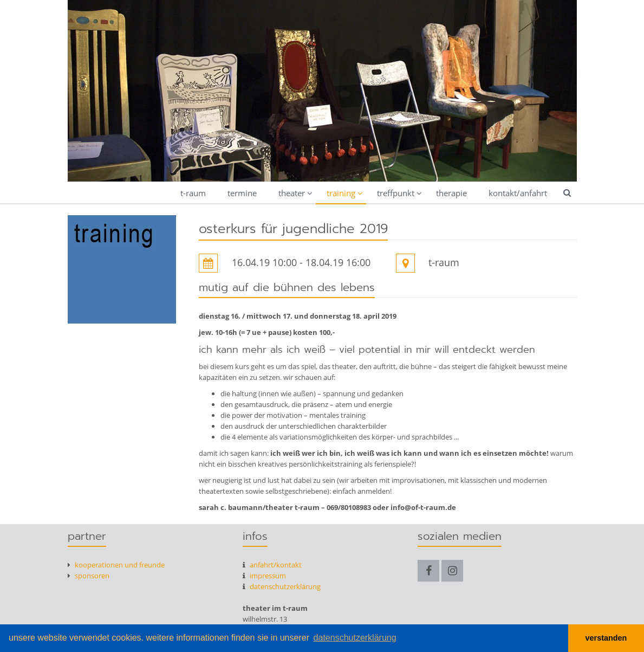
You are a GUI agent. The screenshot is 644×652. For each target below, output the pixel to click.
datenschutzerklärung (282, 586)
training (341, 193)
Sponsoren (89, 576)
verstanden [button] (606, 638)
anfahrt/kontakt (272, 565)
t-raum (193, 193)
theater (292, 193)
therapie (451, 193)
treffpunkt (396, 193)
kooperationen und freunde (116, 565)
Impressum (264, 576)
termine (242, 193)
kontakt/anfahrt (518, 193)
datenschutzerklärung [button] (355, 638)
